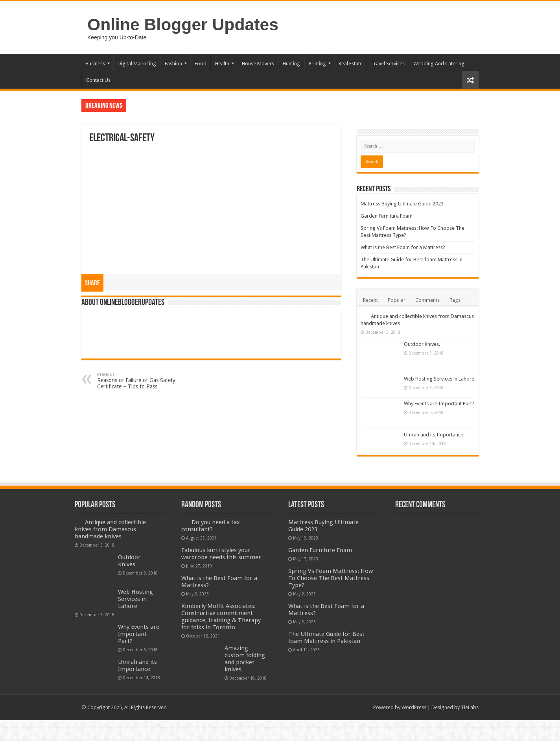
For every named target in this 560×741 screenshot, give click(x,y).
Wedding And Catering (439, 64)
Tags (455, 300)
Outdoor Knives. (422, 344)
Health (222, 64)
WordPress (414, 707)
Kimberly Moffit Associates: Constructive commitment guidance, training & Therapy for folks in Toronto (221, 617)
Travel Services (388, 64)
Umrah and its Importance (434, 435)
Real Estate (351, 64)
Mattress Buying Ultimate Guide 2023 (402, 204)
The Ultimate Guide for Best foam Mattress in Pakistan (326, 638)
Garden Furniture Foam (387, 216)
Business (95, 64)
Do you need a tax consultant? (211, 526)
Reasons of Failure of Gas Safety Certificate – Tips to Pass (137, 381)
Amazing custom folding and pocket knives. (245, 659)
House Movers (258, 64)
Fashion (173, 64)
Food (201, 64)
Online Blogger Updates (183, 24)
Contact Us (98, 80)
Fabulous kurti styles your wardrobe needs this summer (221, 554)
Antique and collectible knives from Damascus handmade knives (110, 529)
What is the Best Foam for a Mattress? (403, 247)
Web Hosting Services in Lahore (439, 379)
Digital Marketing (137, 64)
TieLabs (470, 707)
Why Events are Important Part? (439, 404)
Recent (370, 300)
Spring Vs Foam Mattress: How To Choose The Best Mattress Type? (331, 578)
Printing (317, 64)
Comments (427, 300)
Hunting (291, 64)
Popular (397, 300)
